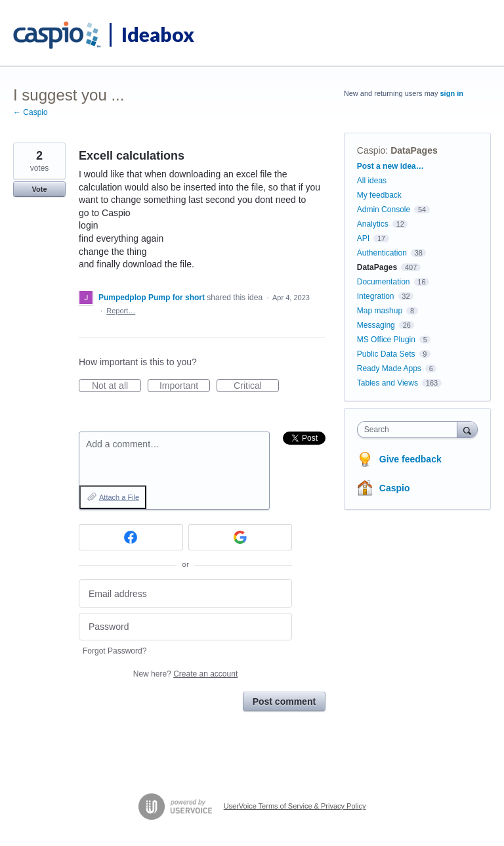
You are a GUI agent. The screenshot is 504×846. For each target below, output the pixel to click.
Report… (121, 311)
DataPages (414, 150)
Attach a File (119, 497)
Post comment (284, 701)
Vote (39, 189)
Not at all (116, 386)
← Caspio (31, 112)
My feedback (379, 195)
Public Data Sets (386, 354)
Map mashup (380, 311)
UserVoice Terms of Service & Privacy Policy (295, 806)
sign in (452, 93)
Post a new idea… (390, 166)
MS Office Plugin (386, 340)
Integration (376, 296)
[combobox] (410, 430)
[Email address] (185, 593)
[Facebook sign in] (131, 537)
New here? (185, 674)
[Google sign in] (241, 537)
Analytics (373, 224)
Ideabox (158, 34)
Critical (256, 386)
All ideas (372, 181)
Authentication (382, 253)
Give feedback (410, 459)
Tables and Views (388, 383)
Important (185, 386)
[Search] (467, 429)
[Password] (185, 627)
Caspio (371, 150)
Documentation (384, 282)
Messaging (376, 325)
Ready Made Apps (389, 368)
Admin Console (384, 210)
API (363, 238)
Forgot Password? (115, 651)
